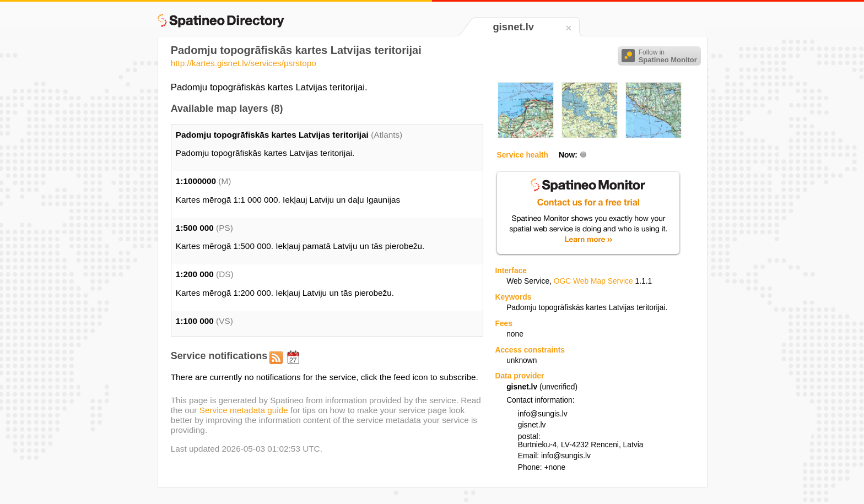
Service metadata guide (244, 410)
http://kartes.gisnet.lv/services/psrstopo (244, 63)
